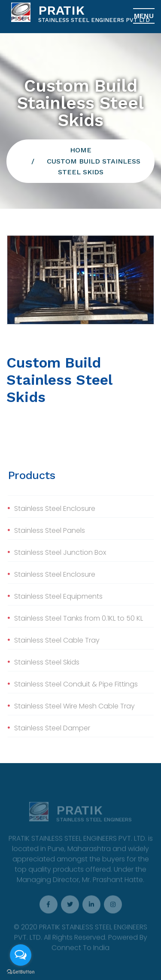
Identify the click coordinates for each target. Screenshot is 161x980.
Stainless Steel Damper (52, 728)
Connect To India (80, 950)
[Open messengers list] (21, 955)
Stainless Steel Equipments (58, 596)
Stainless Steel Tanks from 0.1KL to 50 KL (79, 618)
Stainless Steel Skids (47, 662)
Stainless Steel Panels (50, 530)
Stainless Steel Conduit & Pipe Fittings (76, 684)
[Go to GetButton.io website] (21, 971)
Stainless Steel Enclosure (55, 509)
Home (81, 150)
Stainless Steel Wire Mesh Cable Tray (74, 706)
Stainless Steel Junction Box (60, 552)
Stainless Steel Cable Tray (57, 640)
